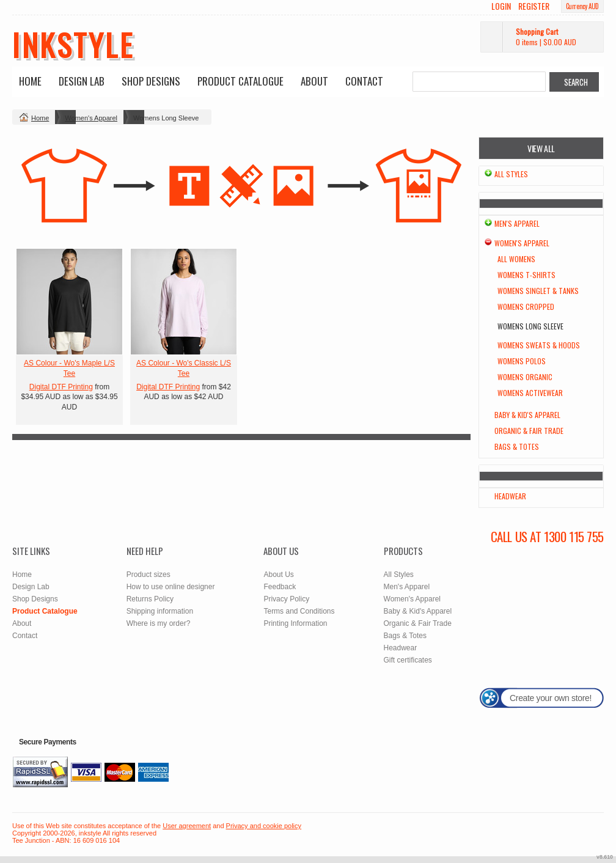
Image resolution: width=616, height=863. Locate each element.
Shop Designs (151, 81)
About (314, 81)
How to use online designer (171, 587)
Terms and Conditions (299, 611)
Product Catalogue (240, 81)
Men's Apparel (517, 223)
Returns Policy (150, 599)
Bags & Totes (517, 446)
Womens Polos (522, 361)
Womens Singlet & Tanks (538, 291)
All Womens (516, 259)
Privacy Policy (286, 599)
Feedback (280, 587)
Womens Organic (525, 377)
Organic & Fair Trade (529, 431)
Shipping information (160, 611)
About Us (278, 575)
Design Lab (82, 81)
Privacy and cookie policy (264, 826)
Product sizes (148, 575)
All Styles (511, 174)
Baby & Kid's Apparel (527, 415)
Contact (364, 81)
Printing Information (295, 623)
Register (534, 6)
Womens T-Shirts (526, 275)
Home (30, 81)
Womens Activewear (530, 393)
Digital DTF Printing (61, 387)
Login (501, 6)
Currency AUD (582, 6)
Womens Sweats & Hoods (539, 345)
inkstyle (73, 44)
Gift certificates (408, 660)
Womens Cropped (526, 307)
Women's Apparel (91, 118)
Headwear (510, 496)
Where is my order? (159, 623)
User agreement (187, 826)
